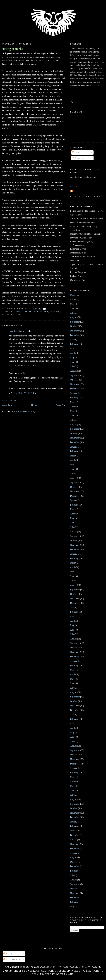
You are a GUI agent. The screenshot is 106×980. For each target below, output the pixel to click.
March (73, 295)
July (72, 313)
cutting (16, 312)
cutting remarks (12, 49)
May (72, 304)
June (72, 308)
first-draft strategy (35, 312)
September (75, 322)
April (72, 299)
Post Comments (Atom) (24, 411)
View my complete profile (86, 197)
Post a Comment (9, 400)
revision (7, 314)
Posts (76, 152)
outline (54, 312)
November (75, 331)
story (17, 314)
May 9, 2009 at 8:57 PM (23, 393)
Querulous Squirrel (17, 331)
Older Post (61, 405)
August (73, 317)
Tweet (73, 102)
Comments (78, 158)
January (74, 340)
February (74, 344)
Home (34, 405)
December (75, 335)
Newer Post (7, 405)
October (74, 326)
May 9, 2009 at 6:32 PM (23, 365)
